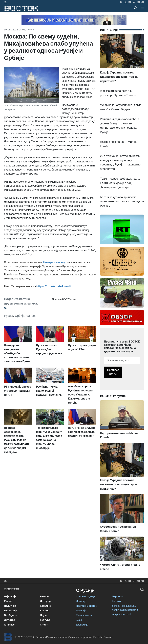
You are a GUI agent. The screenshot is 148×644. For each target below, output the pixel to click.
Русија (30, 30)
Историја (81, 601)
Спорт (44, 625)
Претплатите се (113, 372)
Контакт (117, 601)
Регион (44, 596)
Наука (44, 615)
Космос (45, 611)
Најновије (10, 596)
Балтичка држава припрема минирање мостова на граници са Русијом (122, 201)
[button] (143, 8)
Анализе (9, 625)
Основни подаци (86, 596)
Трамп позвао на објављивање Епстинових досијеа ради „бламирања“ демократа (120, 183)
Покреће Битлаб (122, 615)
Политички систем (87, 606)
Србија (20, 316)
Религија (81, 611)
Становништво (85, 615)
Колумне (45, 606)
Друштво (10, 620)
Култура (45, 620)
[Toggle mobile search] (135, 8)
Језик (79, 620)
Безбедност (11, 615)
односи (31, 316)
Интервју (46, 601)
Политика (10, 606)
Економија (10, 611)
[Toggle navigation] (142, 8)
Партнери (118, 596)
